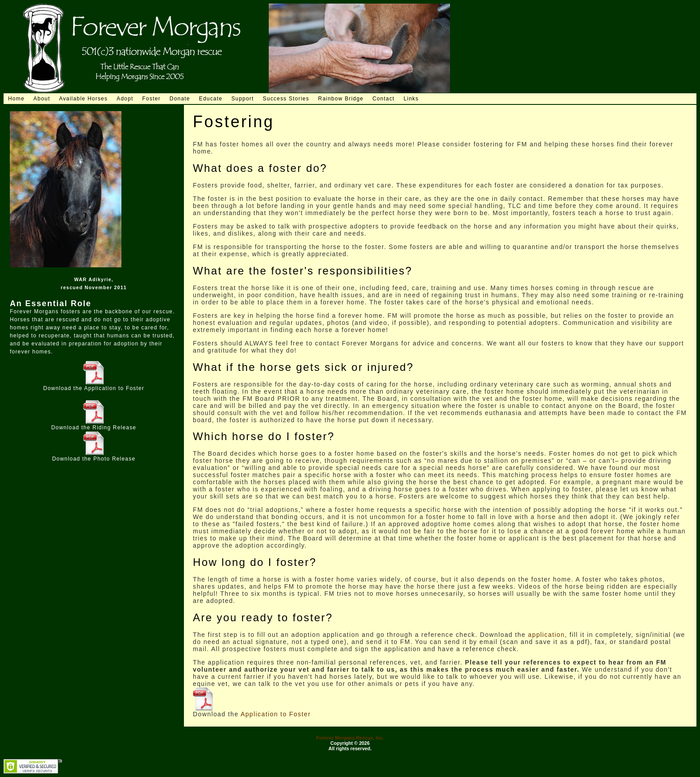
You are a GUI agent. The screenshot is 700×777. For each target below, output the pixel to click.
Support (242, 99)
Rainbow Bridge (341, 99)
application (546, 635)
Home (16, 99)
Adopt (125, 99)
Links (411, 99)
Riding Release (114, 428)
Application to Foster (115, 388)
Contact (383, 99)
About (42, 99)
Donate (180, 99)
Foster (152, 99)
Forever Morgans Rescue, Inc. (350, 738)
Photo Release (114, 459)
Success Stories (286, 99)
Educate (211, 99)
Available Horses (83, 99)
